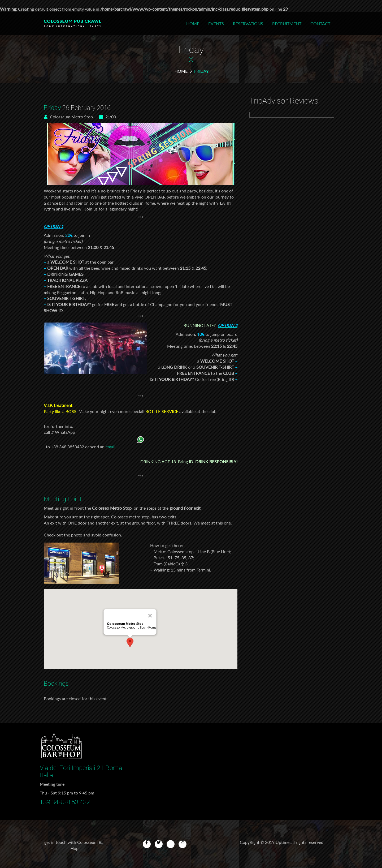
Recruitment (287, 23)
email (110, 447)
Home (193, 23)
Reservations (248, 23)
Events (216, 23)
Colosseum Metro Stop (68, 117)
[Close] (150, 616)
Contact (320, 23)
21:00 (108, 117)
